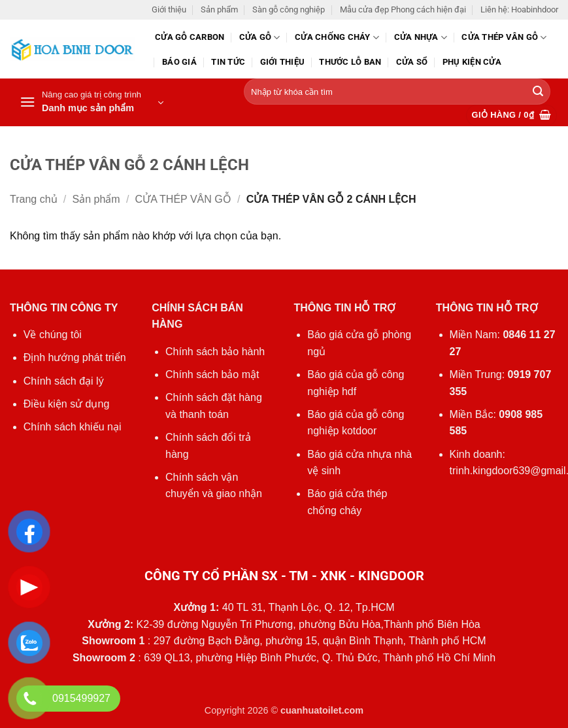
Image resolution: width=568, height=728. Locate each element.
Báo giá (179, 62)
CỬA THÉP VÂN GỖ (504, 38)
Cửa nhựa (421, 38)
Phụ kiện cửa (472, 62)
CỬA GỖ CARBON (190, 37)
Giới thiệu (169, 9)
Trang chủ (34, 199)
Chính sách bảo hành (215, 352)
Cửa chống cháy (337, 38)
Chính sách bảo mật (212, 374)
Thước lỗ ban (350, 62)
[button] (92, 103)
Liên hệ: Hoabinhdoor (519, 9)
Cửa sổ (412, 62)
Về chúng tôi (53, 335)
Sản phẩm (219, 9)
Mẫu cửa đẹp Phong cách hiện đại (403, 9)
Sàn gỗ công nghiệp (289, 9)
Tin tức (228, 62)
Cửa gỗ (260, 38)
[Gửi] (538, 92)
